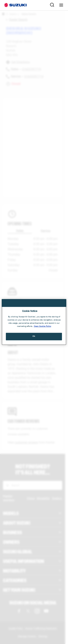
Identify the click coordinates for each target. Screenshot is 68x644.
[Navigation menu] (61, 5)
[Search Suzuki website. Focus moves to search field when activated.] (52, 5)
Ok (34, 336)
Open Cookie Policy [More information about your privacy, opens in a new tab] (42, 326)
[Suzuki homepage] (15, 5)
